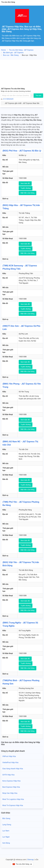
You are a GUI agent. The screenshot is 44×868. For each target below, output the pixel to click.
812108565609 (8, 99)
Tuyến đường (26, 188)
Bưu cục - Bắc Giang (11, 55)
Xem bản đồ (25, 183)
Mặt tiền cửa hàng (28, 193)
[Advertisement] (22, 73)
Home (3, 50)
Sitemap (31, 860)
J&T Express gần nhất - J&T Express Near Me (22, 103)
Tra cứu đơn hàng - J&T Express (21, 50)
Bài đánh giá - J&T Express (13, 53)
